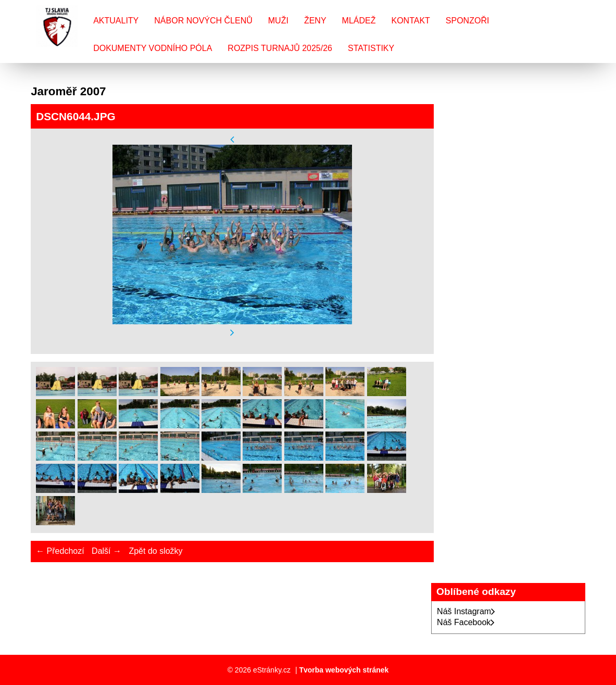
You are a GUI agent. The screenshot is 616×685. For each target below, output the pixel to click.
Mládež (359, 21)
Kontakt (410, 21)
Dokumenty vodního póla (153, 48)
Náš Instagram (466, 611)
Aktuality (116, 21)
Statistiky (371, 48)
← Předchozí (60, 551)
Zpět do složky (155, 551)
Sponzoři (468, 21)
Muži (278, 21)
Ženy (315, 21)
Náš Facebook (466, 622)
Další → (106, 551)
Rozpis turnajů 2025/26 (280, 48)
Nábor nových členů (203, 21)
